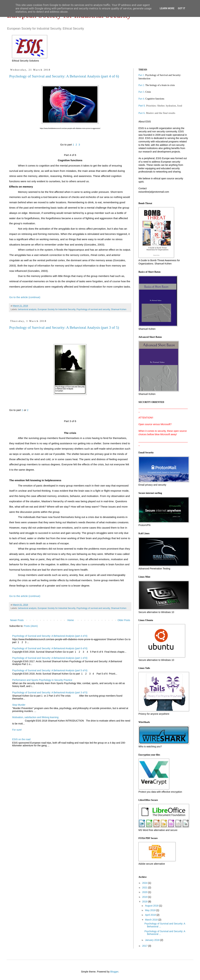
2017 (145, 946)
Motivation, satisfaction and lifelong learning (35, 717)
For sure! (17, 730)
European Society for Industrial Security (56, 309)
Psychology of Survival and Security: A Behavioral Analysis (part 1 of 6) (50, 658)
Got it (181, 8)
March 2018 (152, 920)
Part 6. (142, 113)
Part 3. (142, 92)
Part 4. (142, 99)
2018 (145, 902)
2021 (145, 888)
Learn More (167, 8)
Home (71, 620)
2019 (145, 897)
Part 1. (142, 75)
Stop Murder (19, 705)
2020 (145, 892)
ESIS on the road (21, 739)
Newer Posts (17, 620)
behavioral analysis (27, 309)
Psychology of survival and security (93, 309)
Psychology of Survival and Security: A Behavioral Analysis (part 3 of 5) (64, 327)
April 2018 (151, 915)
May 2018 (151, 910)
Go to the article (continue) (25, 297)
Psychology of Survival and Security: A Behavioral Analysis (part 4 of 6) (64, 76)
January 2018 (153, 940)
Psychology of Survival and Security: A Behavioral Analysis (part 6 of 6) (50, 648)
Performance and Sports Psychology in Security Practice (42, 680)
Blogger (114, 972)
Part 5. (142, 106)
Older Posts (124, 620)
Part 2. (142, 85)
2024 (145, 883)
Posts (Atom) (31, 626)
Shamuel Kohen (119, 309)
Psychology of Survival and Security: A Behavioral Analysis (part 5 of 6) (50, 670)
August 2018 (152, 906)
